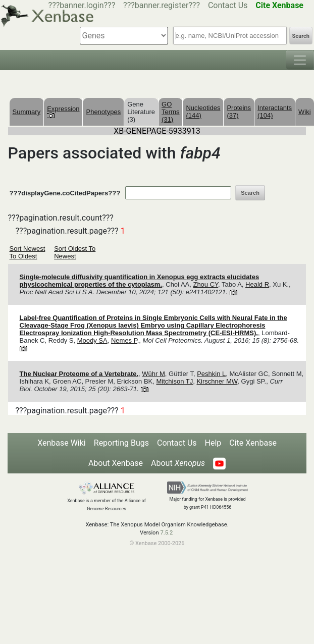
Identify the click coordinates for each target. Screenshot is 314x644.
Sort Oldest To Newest (75, 252)
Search (301, 36)
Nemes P (124, 340)
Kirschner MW (217, 381)
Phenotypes (103, 112)
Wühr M (153, 374)
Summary (27, 112)
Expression (63, 112)
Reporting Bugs (121, 443)
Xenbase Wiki (62, 443)
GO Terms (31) (170, 112)
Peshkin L (211, 374)
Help (213, 443)
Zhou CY (205, 284)
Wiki (305, 112)
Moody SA (92, 340)
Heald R (257, 284)
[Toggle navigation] (300, 60)
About (178, 463)
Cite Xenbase (253, 443)
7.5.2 (166, 533)
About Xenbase (116, 463)
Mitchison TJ (174, 381)
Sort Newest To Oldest (28, 252)
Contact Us (228, 5)
